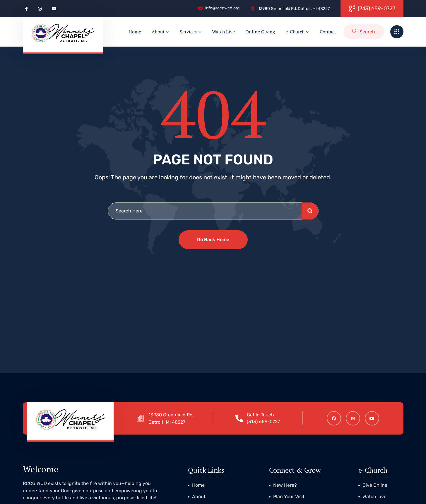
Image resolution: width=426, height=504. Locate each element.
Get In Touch (263, 415)
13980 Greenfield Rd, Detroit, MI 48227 (174, 418)
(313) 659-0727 (266, 422)
